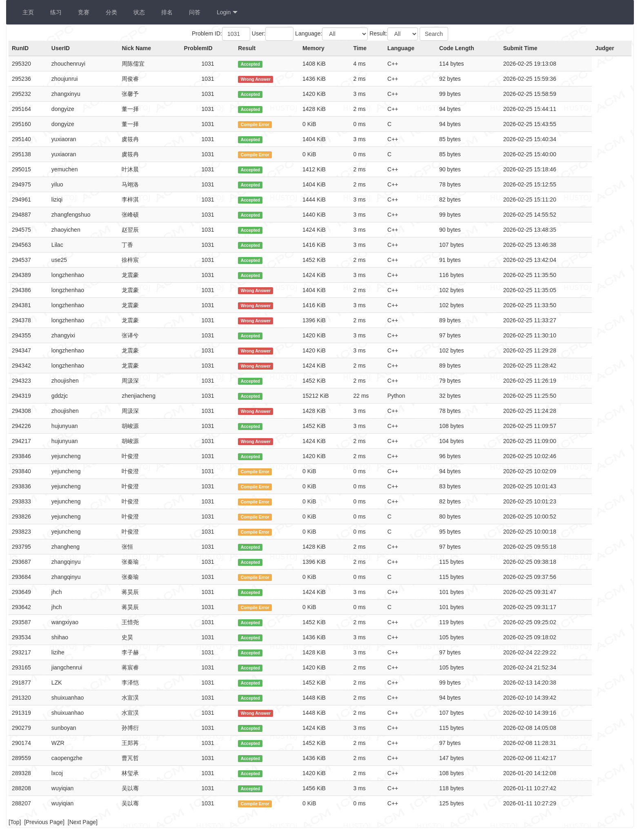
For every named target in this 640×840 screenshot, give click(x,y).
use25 (59, 260)
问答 (195, 12)
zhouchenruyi (68, 64)
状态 (139, 12)
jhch (57, 592)
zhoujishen (65, 381)
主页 (28, 12)
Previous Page (44, 822)
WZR (58, 743)
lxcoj (57, 773)
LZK (57, 683)
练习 (56, 12)
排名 (167, 12)
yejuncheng (66, 456)
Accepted (250, 64)
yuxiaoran (64, 139)
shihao (60, 637)
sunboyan (64, 728)
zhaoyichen (66, 230)
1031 (208, 64)
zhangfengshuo (71, 215)
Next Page (83, 822)
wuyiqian (62, 788)
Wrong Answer (256, 79)
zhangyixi (63, 335)
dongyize (63, 109)
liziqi (57, 199)
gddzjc (60, 396)
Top (15, 822)
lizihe (58, 652)
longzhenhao (68, 275)
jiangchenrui (67, 667)
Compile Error (255, 124)
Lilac (57, 245)
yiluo (57, 184)
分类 (111, 12)
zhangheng (66, 547)
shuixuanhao (68, 698)
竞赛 (84, 12)
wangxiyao (65, 622)
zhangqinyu (66, 562)
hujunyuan (65, 426)
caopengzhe (67, 758)
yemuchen (65, 169)
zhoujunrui (65, 79)
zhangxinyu (66, 94)
